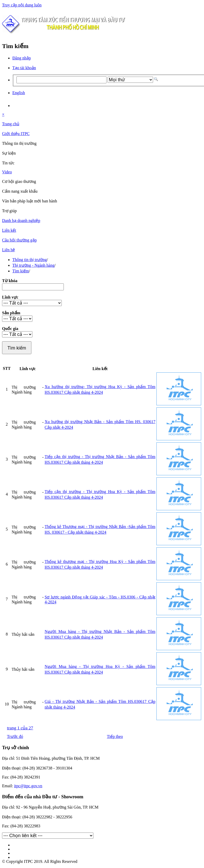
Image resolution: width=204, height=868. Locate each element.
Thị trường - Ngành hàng (33, 265)
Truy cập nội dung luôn (22, 5)
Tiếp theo (115, 736)
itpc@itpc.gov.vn (28, 786)
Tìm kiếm (21, 271)
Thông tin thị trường (30, 260)
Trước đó (15, 736)
